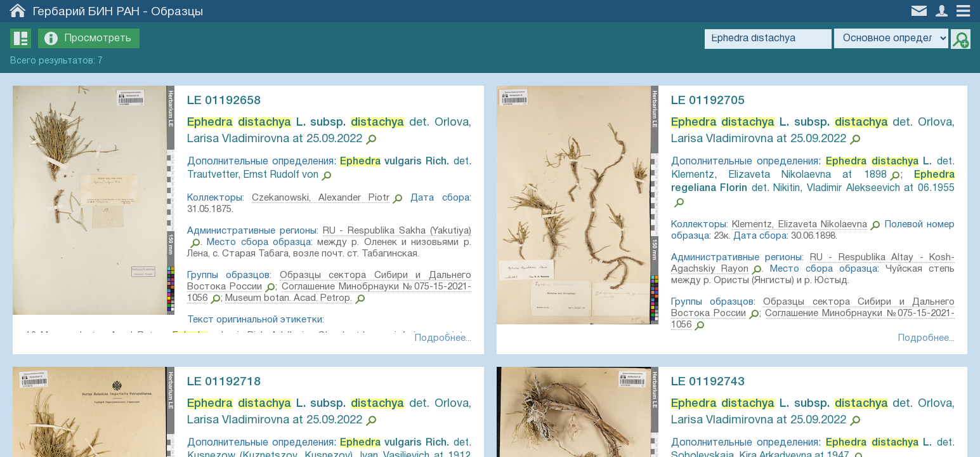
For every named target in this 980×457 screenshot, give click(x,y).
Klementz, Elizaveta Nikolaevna (800, 225)
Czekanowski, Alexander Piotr (321, 198)
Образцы (177, 12)
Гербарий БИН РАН (86, 12)
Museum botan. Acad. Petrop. (289, 298)
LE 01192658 (224, 101)
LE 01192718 (224, 382)
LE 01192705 (708, 101)
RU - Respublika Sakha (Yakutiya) (397, 231)
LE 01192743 (708, 382)
